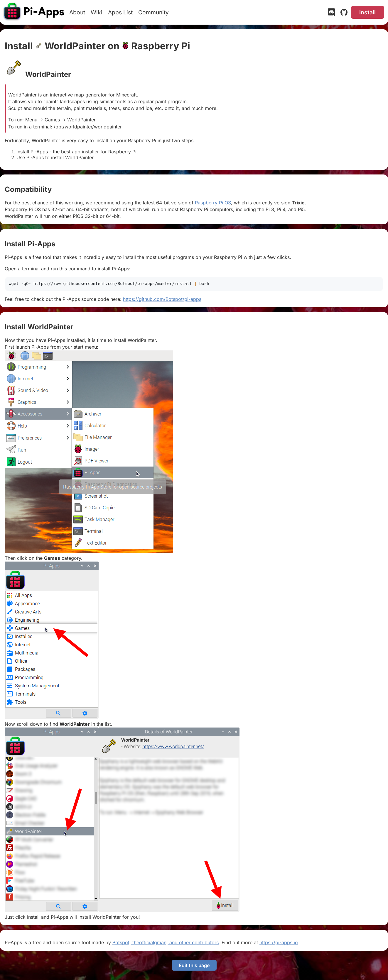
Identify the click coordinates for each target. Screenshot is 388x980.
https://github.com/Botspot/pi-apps (162, 299)
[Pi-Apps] (34, 12)
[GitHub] (344, 13)
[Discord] (331, 13)
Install (367, 12)
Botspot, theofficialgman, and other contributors (166, 942)
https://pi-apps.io (279, 942)
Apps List (120, 12)
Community (153, 12)
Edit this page (194, 965)
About (77, 12)
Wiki (97, 12)
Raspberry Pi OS (213, 203)
